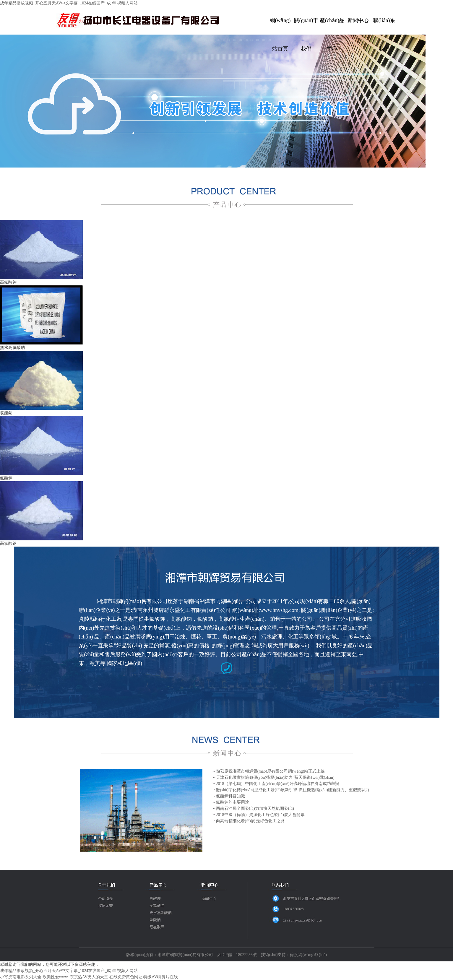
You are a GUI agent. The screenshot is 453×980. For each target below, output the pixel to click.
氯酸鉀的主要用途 (233, 802)
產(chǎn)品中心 (332, 26)
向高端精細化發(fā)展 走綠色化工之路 (251, 821)
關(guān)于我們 (306, 26)
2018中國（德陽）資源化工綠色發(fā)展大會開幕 (260, 815)
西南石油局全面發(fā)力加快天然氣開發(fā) (255, 808)
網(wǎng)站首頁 (280, 26)
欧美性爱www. (56, 977)
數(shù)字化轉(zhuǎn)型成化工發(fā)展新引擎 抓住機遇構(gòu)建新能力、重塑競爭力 (293, 790)
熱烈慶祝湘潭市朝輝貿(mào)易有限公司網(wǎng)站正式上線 (271, 771)
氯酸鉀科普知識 (230, 796)
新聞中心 (358, 20)
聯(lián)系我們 (384, 26)
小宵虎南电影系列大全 (21, 977)
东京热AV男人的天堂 (89, 977)
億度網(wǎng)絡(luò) (308, 955)
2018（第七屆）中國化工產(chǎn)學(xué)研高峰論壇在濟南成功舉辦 (278, 784)
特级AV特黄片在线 (160, 977)
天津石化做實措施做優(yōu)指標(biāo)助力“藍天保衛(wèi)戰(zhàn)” (276, 777)
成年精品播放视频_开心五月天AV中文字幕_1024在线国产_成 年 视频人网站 (69, 3)
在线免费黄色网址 (126, 977)
